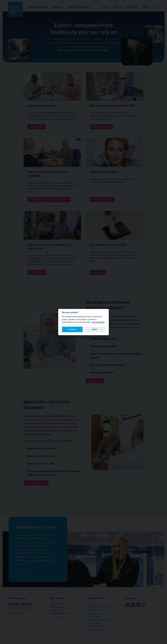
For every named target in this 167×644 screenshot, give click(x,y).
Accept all (72, 329)
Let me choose (98, 322)
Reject (95, 329)
